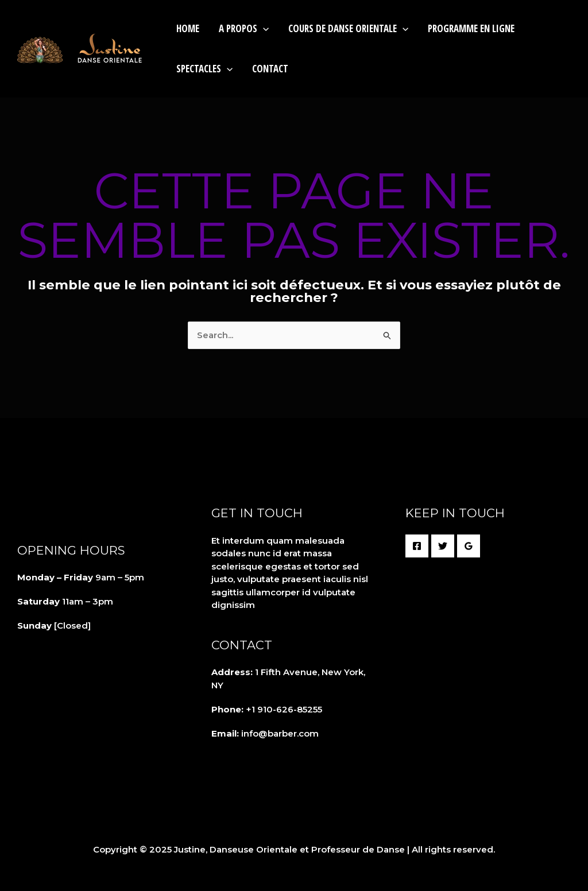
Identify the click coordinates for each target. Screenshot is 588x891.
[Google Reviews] (469, 546)
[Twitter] (443, 546)
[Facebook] (417, 546)
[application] (263, 28)
